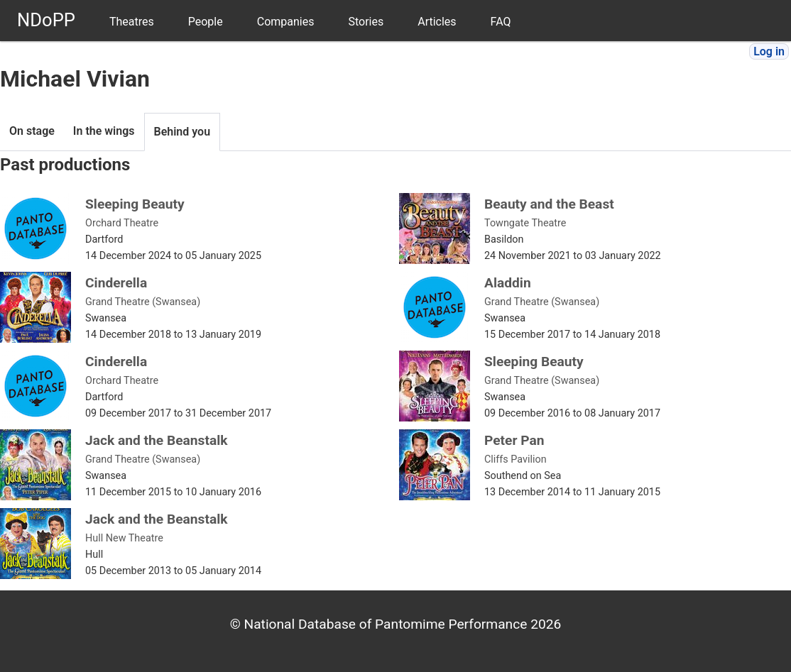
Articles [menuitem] (437, 22)
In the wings (104, 131)
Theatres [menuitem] (132, 22)
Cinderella (116, 283)
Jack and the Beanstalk (157, 440)
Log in (769, 51)
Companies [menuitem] (286, 22)
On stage (32, 131)
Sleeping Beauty (135, 204)
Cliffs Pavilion (515, 459)
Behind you (182, 132)
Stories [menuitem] (366, 22)
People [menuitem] (206, 22)
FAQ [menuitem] (501, 22)
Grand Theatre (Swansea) (143, 302)
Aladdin (508, 283)
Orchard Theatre (122, 223)
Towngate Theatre (525, 223)
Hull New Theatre (124, 538)
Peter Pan (514, 440)
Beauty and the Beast (549, 204)
